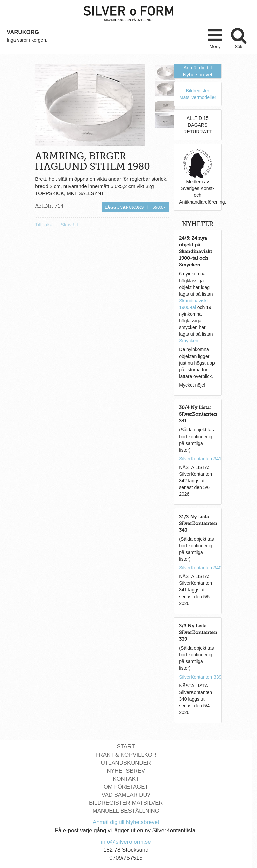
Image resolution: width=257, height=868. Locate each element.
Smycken (189, 341)
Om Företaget (126, 787)
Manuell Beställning (126, 811)
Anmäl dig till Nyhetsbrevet (126, 822)
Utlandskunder (126, 763)
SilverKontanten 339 (200, 677)
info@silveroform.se (126, 842)
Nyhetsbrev (126, 771)
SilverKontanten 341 (200, 459)
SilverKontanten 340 (200, 568)
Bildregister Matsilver (126, 803)
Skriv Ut (69, 224)
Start (126, 747)
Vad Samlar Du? (126, 795)
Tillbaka (44, 224)
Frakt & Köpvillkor (126, 755)
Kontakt (126, 779)
